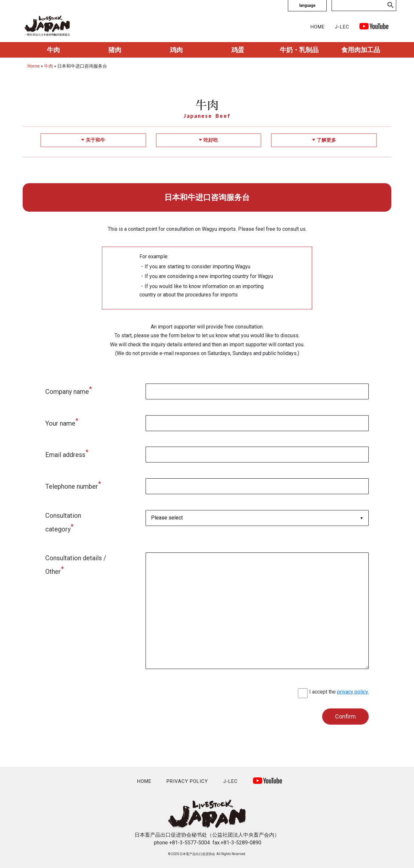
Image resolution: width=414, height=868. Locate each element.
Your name (62, 422)
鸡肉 (176, 50)
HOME (318, 27)
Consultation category (63, 522)
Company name (69, 390)
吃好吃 (208, 140)
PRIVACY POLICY (187, 781)
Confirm (345, 716)
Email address (67, 453)
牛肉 (53, 50)
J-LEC (342, 27)
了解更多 (324, 140)
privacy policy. (353, 692)
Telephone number (73, 485)
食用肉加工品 (361, 50)
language (307, 6)
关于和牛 (93, 140)
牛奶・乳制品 (299, 50)
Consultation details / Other (76, 565)
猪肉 (115, 50)
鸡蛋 (238, 50)
